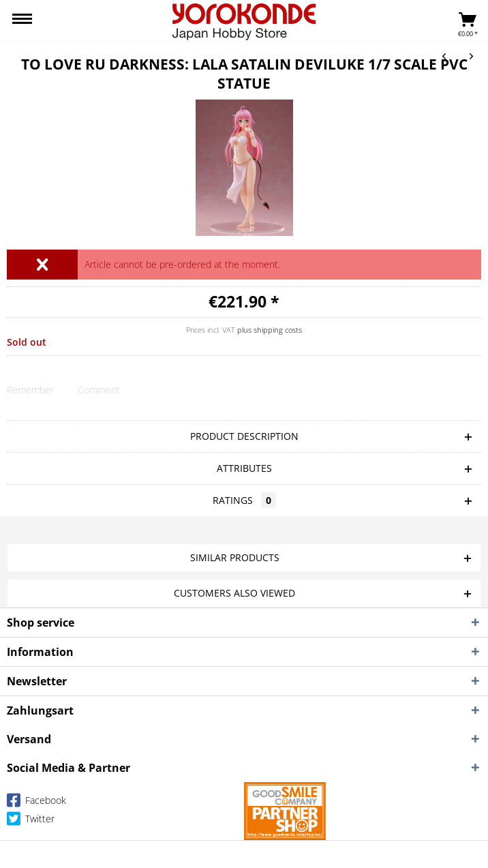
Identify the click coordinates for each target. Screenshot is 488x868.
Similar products (235, 557)
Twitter (31, 821)
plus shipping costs (270, 330)
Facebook (36, 803)
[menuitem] (22, 20)
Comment (99, 390)
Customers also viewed (234, 593)
